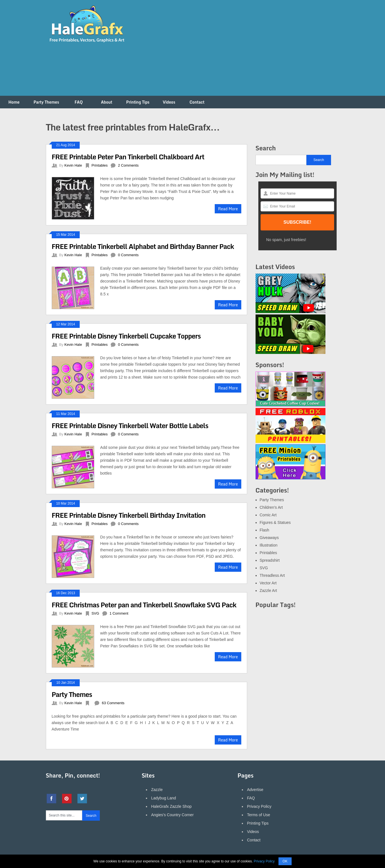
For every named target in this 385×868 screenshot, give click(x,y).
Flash (264, 530)
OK (285, 861)
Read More (228, 209)
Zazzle (157, 790)
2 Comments (128, 165)
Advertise (255, 790)
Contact (197, 102)
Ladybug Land (164, 798)
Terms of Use (259, 815)
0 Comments (128, 255)
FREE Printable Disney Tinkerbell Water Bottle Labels (130, 425)
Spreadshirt (270, 560)
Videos (169, 102)
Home (14, 102)
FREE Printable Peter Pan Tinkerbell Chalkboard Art (128, 157)
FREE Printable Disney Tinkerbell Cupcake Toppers (126, 336)
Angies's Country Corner (173, 815)
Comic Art (268, 515)
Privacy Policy (259, 806)
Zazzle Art (268, 591)
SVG (95, 613)
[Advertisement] (238, 51)
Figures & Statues (275, 522)
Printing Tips (138, 102)
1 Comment (119, 613)
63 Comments (113, 703)
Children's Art (271, 507)
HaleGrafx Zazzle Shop (172, 806)
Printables (100, 165)
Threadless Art (272, 575)
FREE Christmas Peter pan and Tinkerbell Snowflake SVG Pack (144, 605)
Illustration (269, 545)
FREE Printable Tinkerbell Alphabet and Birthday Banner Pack (143, 246)
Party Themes (46, 102)
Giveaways (269, 538)
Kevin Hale (73, 165)
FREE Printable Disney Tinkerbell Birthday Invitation (129, 515)
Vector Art (268, 583)
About (107, 102)
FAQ (79, 102)
